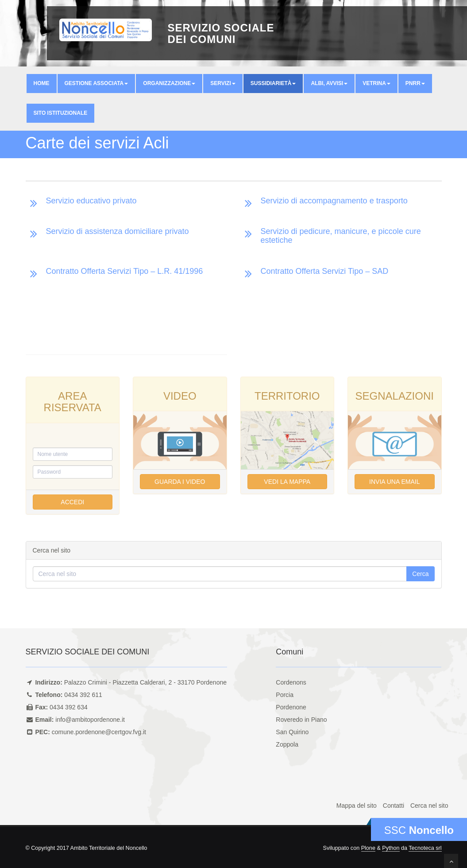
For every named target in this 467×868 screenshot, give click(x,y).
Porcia (285, 695)
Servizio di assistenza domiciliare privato (118, 231)
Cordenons (291, 682)
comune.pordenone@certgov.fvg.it (99, 732)
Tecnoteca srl (425, 848)
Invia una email (394, 482)
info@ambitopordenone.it (90, 720)
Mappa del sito (357, 806)
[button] (96, 84)
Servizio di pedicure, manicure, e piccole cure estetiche (341, 236)
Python (391, 848)
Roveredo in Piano (301, 720)
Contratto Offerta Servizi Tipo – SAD (325, 271)
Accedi (72, 502)
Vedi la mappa (287, 482)
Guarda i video (180, 482)
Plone (368, 848)
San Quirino (292, 732)
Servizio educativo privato (91, 201)
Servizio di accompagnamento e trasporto (334, 201)
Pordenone (291, 707)
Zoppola (287, 744)
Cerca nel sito (429, 806)
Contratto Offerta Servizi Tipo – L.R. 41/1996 (125, 271)
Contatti (394, 806)
